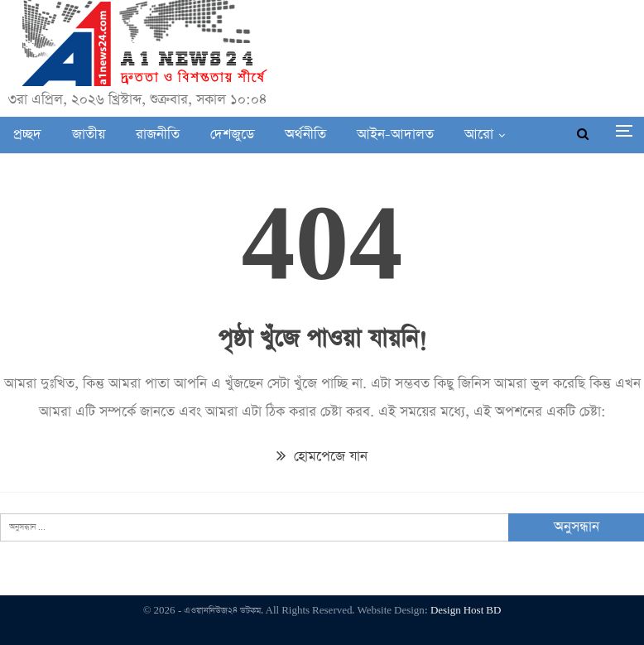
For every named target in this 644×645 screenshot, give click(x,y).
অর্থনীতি (305, 135)
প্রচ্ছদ (27, 135)
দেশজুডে (232, 135)
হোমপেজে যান (322, 457)
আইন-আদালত (395, 135)
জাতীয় (89, 135)
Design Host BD (466, 611)
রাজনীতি (158, 135)
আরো (479, 135)
